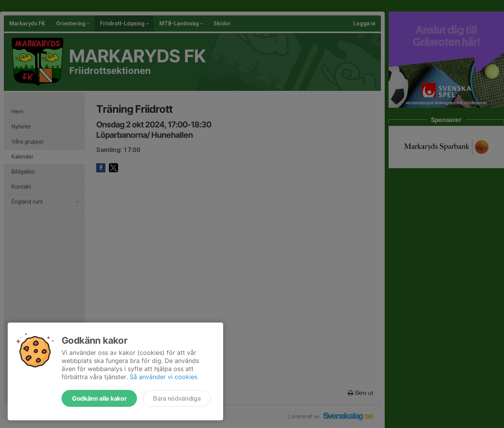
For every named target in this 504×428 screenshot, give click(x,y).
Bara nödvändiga (177, 398)
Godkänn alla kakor (99, 398)
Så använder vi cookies (164, 377)
